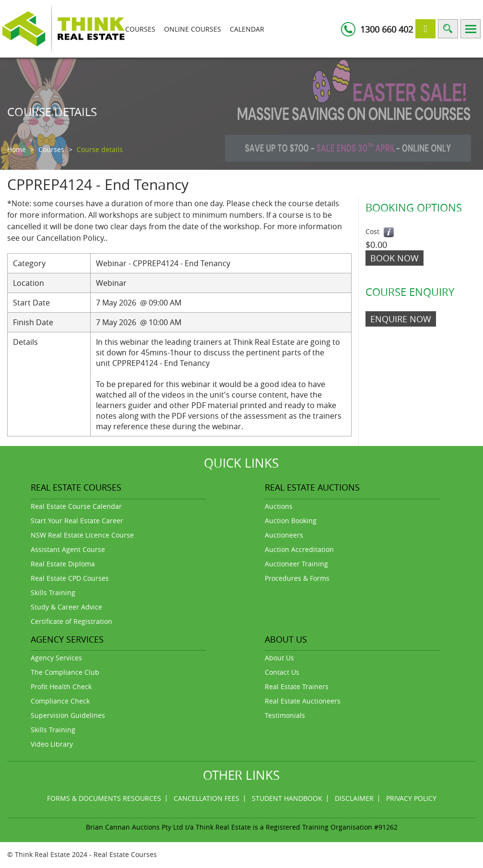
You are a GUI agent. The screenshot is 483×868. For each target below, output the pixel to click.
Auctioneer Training (296, 564)
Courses (140, 29)
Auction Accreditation (299, 549)
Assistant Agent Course (68, 549)
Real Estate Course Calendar (76, 506)
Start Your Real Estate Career (77, 521)
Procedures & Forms (297, 578)
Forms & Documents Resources (104, 798)
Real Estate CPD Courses (70, 578)
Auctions (279, 506)
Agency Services (56, 658)
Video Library (52, 744)
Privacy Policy (411, 798)
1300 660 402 (387, 29)
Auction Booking (291, 521)
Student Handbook (287, 798)
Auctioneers (284, 535)
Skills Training (53, 592)
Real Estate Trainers (297, 686)
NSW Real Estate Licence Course (82, 535)
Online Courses (193, 29)
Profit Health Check (61, 686)
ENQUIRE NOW (401, 319)
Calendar (247, 29)
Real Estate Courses (125, 854)
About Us (279, 658)
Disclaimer (354, 798)
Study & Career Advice (66, 607)
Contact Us (282, 672)
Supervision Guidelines (68, 715)
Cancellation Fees (206, 798)
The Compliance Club (65, 672)
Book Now (395, 258)
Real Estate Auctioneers (303, 701)
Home (17, 149)
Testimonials (285, 715)
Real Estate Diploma (63, 564)
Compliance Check (60, 701)
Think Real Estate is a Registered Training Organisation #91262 (297, 827)
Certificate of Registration (71, 621)
